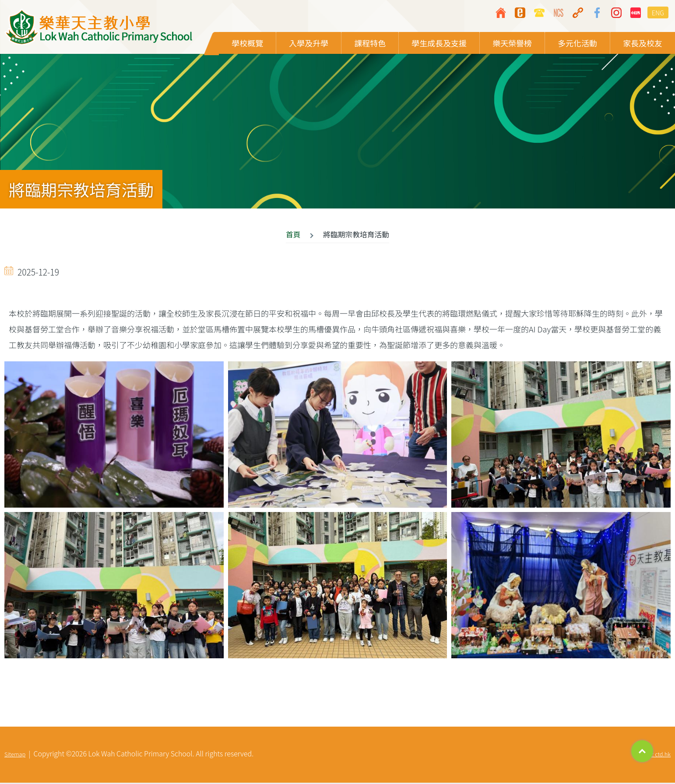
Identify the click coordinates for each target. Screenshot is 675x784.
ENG (658, 12)
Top (642, 751)
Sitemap (15, 755)
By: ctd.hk (658, 755)
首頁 (293, 236)
